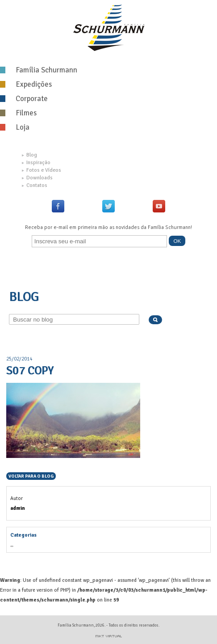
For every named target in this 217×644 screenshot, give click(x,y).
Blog (29, 155)
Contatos (35, 185)
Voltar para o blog (31, 476)
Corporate (24, 99)
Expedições (26, 84)
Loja (15, 127)
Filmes (18, 113)
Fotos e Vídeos (42, 170)
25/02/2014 (19, 359)
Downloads (37, 178)
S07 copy (30, 371)
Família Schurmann (39, 70)
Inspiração (36, 163)
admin (18, 508)
